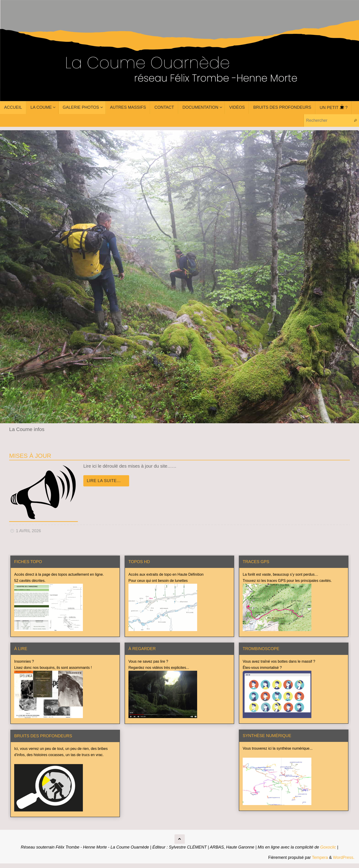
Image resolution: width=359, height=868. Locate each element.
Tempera (320, 857)
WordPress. (344, 857)
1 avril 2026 (29, 531)
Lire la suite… (107, 481)
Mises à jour (30, 456)
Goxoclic (328, 847)
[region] (179, 277)
